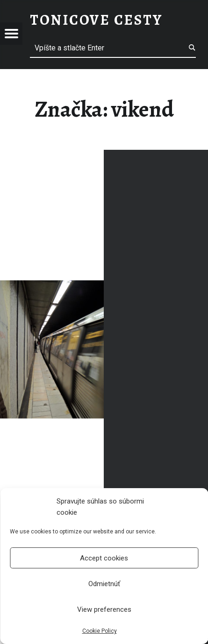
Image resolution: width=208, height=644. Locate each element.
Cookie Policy (100, 631)
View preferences (104, 609)
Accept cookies (104, 558)
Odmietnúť (104, 584)
